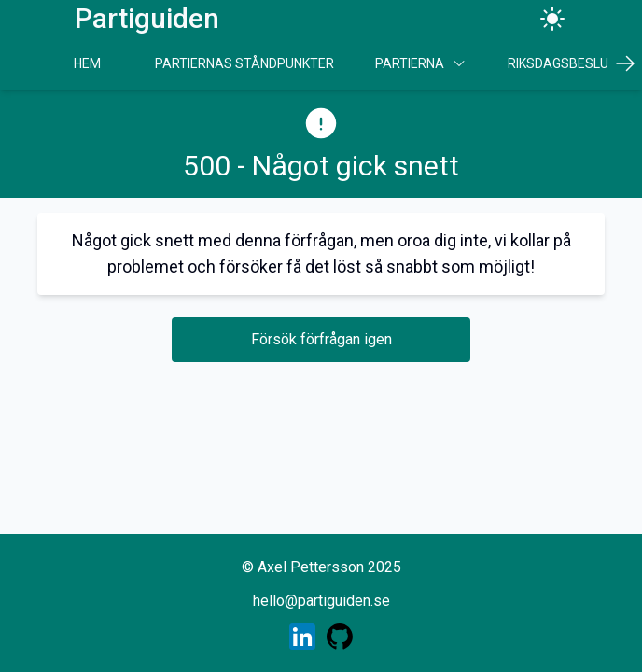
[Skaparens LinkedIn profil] (302, 637)
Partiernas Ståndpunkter (244, 63)
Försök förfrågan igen (321, 339)
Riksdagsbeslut (562, 63)
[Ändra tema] (552, 19)
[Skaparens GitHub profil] (340, 637)
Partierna (421, 63)
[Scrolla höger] (625, 63)
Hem (87, 63)
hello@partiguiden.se (321, 601)
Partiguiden (147, 18)
